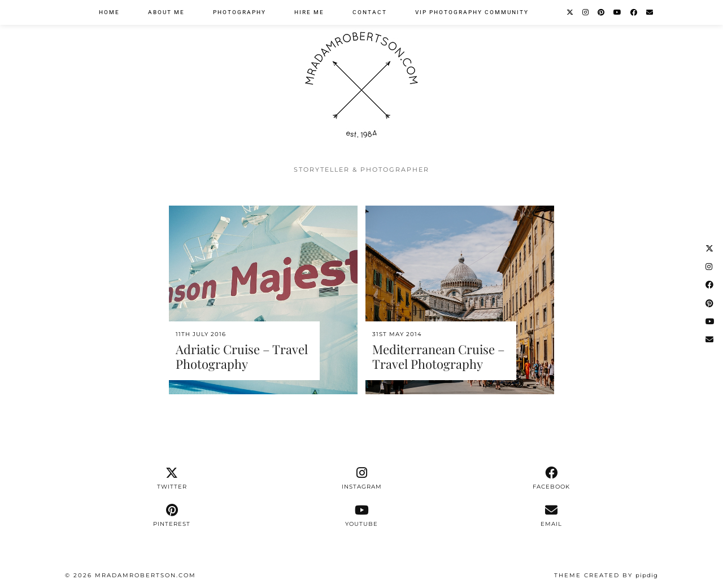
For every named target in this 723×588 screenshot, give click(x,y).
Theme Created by (606, 575)
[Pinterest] (602, 12)
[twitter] (172, 478)
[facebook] (551, 478)
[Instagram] (586, 12)
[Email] (650, 12)
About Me (166, 12)
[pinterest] (172, 516)
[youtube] (361, 516)
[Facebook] (634, 12)
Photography (239, 12)
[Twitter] (570, 12)
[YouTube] (618, 12)
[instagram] (361, 478)
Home (109, 12)
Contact (370, 12)
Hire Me (309, 12)
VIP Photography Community (472, 12)
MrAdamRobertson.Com (145, 575)
